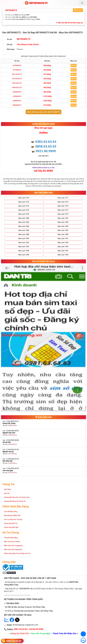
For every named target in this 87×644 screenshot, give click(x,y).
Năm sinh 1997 (63, 251)
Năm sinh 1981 (63, 218)
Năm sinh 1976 (24, 210)
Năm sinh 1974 (24, 206)
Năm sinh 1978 (24, 214)
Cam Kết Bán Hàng (11, 512)
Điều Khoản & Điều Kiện (12, 515)
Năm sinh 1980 (24, 218)
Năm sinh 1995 (63, 247)
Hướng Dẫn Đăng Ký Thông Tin (15, 501)
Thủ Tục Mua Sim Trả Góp (13, 519)
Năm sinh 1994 (24, 247)
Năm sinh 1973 (63, 202)
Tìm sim (78, 10)
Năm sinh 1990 (24, 238)
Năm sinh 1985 (63, 226)
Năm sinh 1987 (63, 230)
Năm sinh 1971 (63, 198)
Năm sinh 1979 (63, 214)
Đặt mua (74, 65)
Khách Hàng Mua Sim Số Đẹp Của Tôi (17, 553)
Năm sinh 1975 (63, 206)
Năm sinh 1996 (24, 251)
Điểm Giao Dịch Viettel (12, 542)
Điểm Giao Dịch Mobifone (13, 549)
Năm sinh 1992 (24, 243)
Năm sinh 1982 (24, 222)
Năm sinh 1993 (63, 243)
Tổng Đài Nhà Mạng (11, 538)
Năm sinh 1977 (63, 210)
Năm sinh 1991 (63, 238)
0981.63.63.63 (14, 641)
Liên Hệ (7, 493)
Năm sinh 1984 (24, 226)
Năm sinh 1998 (24, 255)
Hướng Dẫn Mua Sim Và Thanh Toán (17, 497)
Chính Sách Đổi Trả (11, 523)
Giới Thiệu (7, 489)
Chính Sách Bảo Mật (11, 527)
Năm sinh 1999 (63, 255)
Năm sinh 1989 (63, 234)
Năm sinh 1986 (24, 230)
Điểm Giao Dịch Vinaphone (13, 546)
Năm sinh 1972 (24, 202)
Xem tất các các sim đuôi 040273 (43, 112)
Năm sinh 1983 (63, 222)
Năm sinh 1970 (24, 198)
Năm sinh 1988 (24, 234)
